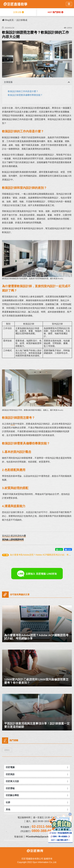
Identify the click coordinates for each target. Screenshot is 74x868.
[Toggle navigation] (69, 4)
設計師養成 (22, 20)
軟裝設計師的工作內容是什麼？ (23, 91)
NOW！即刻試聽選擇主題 (61, 833)
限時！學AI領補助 (59, 837)
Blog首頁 (8, 20)
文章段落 (8, 82)
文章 (13, 424)
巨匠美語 (10, 774)
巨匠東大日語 (12, 781)
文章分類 (18, 12)
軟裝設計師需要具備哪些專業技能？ (25, 95)
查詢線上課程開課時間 (13, 540)
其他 (8, 809)
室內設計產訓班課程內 (13, 536)
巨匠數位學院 (12, 795)
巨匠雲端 (10, 788)
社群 (8, 802)
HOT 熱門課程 (55, 12)
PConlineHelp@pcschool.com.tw (43, 837)
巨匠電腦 (10, 767)
